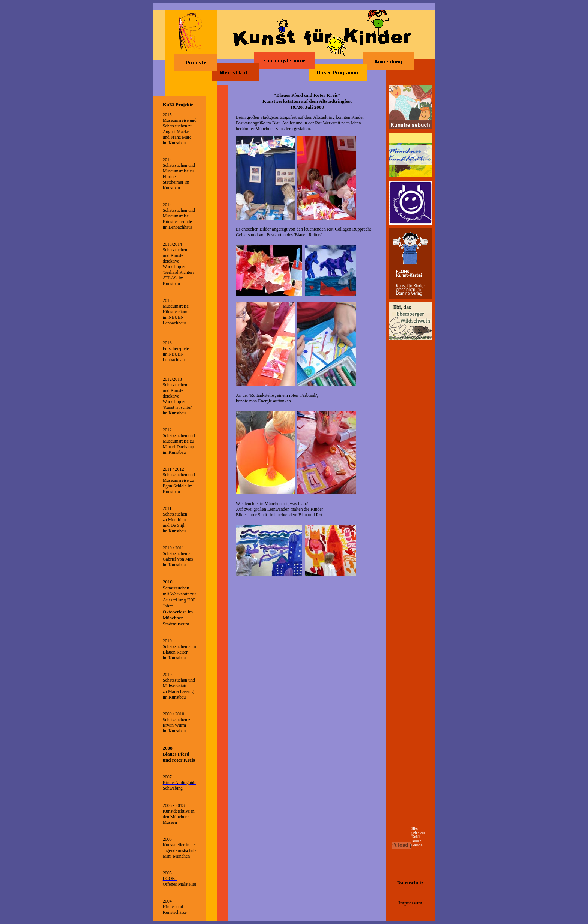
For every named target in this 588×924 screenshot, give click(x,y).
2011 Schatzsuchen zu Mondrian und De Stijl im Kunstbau (175, 520)
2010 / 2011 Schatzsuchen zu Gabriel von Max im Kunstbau (178, 556)
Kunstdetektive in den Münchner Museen (179, 817)
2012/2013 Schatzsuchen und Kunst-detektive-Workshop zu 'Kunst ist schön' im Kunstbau (177, 396)
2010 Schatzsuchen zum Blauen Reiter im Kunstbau (179, 649)
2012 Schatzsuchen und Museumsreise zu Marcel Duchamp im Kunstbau (179, 441)
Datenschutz (410, 883)
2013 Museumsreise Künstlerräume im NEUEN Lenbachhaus (176, 312)
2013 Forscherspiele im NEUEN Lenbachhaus (176, 351)
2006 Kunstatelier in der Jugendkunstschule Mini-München (180, 848)
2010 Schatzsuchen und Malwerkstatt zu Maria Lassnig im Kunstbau (179, 686)
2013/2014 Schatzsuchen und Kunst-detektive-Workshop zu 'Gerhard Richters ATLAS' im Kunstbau (178, 264)
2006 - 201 (172, 805)
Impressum (410, 903)
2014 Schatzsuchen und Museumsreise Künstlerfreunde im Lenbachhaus (179, 216)
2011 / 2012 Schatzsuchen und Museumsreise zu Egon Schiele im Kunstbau (179, 480)
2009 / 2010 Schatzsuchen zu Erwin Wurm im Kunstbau (178, 722)
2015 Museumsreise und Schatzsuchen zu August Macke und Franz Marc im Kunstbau (180, 129)
